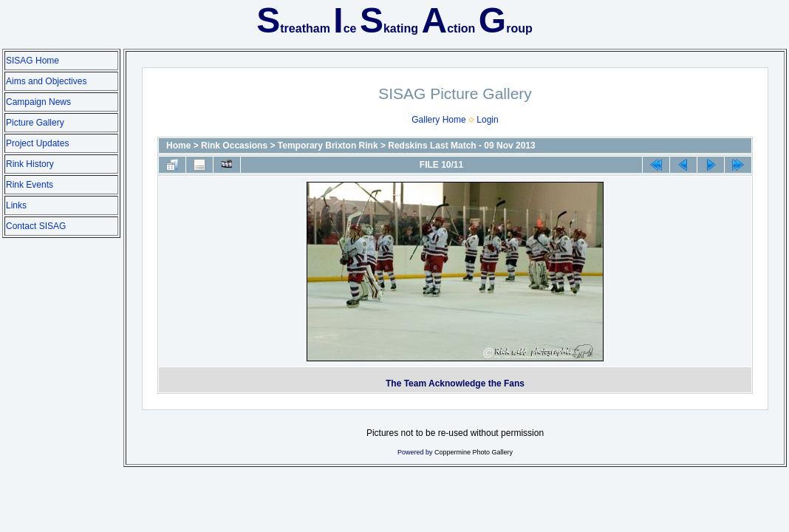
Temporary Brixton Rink (328, 146)
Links (16, 205)
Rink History (30, 164)
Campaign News (38, 102)
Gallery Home (438, 120)
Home (178, 146)
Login (487, 120)
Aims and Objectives (46, 81)
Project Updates (37, 143)
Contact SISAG (36, 226)
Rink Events (30, 185)
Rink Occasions (234, 146)
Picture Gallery (35, 123)
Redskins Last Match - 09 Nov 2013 (461, 146)
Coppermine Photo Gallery (474, 452)
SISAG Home (33, 61)
